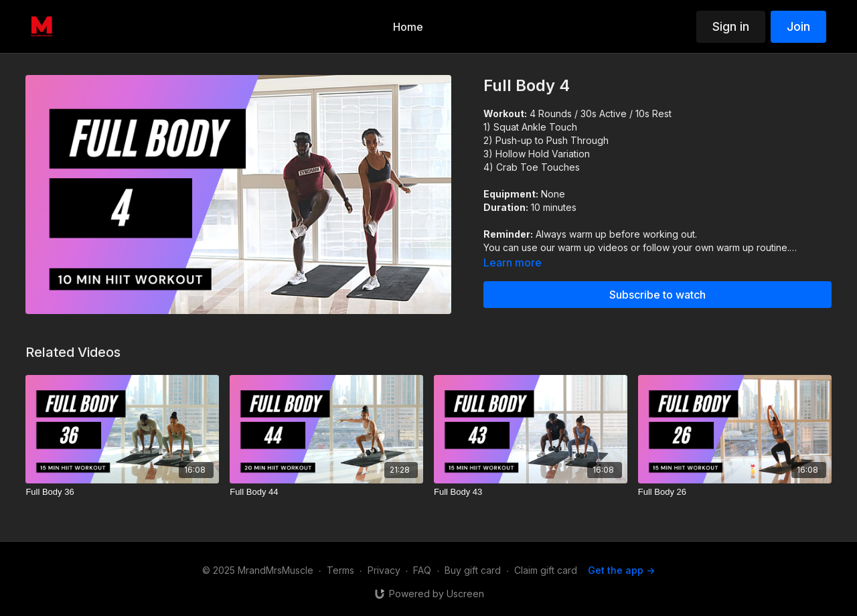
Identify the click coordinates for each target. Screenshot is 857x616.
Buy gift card (473, 570)
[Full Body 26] (735, 492)
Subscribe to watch (657, 295)
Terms (340, 570)
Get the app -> (621, 570)
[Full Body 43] (531, 492)
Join (798, 26)
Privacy (384, 570)
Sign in (731, 26)
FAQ (422, 570)
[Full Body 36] (122, 492)
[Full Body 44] (326, 492)
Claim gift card (546, 570)
